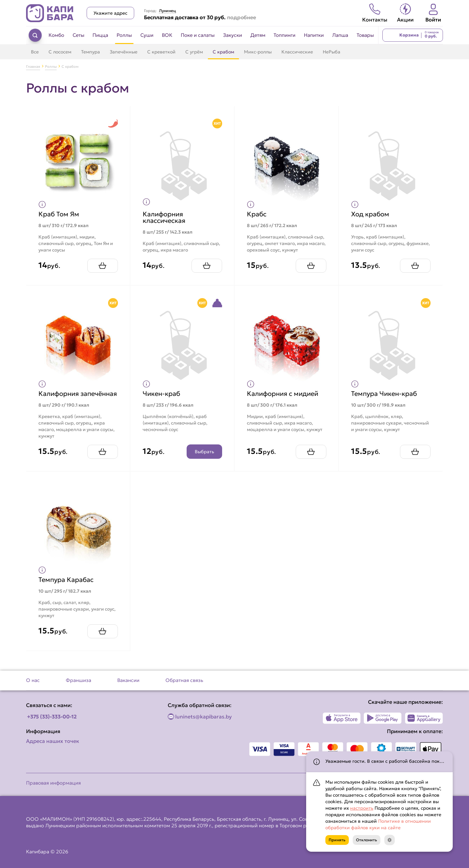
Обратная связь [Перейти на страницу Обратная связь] (184, 680)
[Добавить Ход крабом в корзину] (414, 265)
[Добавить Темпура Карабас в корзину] (102, 637)
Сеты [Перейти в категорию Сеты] (78, 35)
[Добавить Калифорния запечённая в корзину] (102, 457)
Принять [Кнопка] (337, 840)
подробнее (242, 17)
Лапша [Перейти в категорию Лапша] (340, 35)
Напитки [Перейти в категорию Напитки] (314, 35)
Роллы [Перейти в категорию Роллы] (124, 35)
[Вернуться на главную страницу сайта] (50, 13)
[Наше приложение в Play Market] (383, 718)
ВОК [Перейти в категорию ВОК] (167, 35)
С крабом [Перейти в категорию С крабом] (223, 52)
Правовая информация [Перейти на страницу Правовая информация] (53, 783)
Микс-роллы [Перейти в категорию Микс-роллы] (258, 52)
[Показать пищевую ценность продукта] (43, 203)
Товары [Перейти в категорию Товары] (365, 35)
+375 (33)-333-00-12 (52, 716)
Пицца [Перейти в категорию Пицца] (100, 35)
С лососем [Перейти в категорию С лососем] (60, 52)
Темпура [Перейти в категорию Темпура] (91, 52)
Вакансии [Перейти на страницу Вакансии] (128, 680)
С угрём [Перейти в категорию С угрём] (194, 52)
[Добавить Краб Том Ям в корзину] (102, 265)
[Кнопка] (390, 840)
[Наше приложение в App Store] (342, 718)
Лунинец (167, 11)
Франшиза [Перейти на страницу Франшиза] (78, 680)
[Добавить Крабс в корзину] (310, 265)
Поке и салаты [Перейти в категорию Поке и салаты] (198, 35)
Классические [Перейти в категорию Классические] (297, 52)
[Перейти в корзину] (413, 35)
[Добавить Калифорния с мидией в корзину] (310, 457)
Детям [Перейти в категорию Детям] (258, 35)
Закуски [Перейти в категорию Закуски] (233, 35)
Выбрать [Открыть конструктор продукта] (203, 457)
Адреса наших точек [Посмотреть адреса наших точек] (53, 741)
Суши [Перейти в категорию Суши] (147, 35)
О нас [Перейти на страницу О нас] (33, 680)
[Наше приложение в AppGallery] (424, 718)
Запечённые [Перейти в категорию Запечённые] (124, 52)
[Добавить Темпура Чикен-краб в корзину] (414, 457)
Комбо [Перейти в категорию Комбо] (56, 35)
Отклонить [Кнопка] (367, 840)
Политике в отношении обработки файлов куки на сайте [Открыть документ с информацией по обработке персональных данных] (378, 824)
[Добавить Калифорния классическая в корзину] (206, 265)
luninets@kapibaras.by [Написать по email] (204, 716)
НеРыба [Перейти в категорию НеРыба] (332, 52)
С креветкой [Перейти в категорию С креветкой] (161, 52)
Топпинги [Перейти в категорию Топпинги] (284, 35)
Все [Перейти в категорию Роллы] (35, 52)
